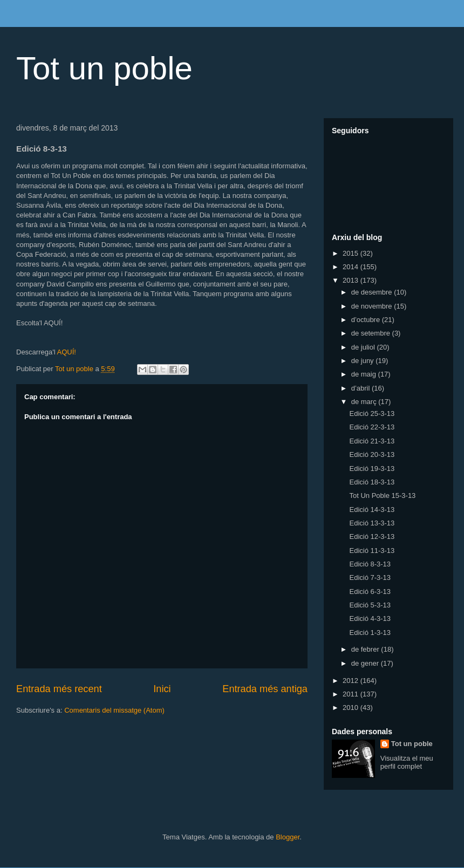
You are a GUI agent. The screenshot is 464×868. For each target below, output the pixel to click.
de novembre (373, 306)
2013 (352, 280)
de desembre (373, 292)
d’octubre (367, 320)
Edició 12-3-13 (372, 536)
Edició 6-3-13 (370, 592)
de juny (364, 361)
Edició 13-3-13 (372, 523)
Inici (162, 689)
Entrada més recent (59, 689)
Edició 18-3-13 (372, 482)
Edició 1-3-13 (370, 633)
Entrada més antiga (265, 689)
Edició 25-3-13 (372, 414)
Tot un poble (104, 68)
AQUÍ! (66, 352)
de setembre (372, 333)
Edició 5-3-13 (370, 605)
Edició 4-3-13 (370, 618)
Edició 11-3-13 (372, 551)
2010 (352, 708)
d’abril (361, 388)
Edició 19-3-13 (372, 469)
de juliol (364, 347)
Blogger (288, 837)
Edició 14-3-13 (372, 510)
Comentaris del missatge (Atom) (114, 710)
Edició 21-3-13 (372, 441)
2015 (352, 253)
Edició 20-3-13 (372, 454)
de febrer (366, 649)
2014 (352, 267)
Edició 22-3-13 (372, 427)
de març (365, 402)
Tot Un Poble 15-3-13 (382, 495)
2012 (352, 681)
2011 (352, 694)
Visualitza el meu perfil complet (407, 762)
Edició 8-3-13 (370, 564)
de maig (365, 374)
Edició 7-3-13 (370, 577)
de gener (366, 663)
